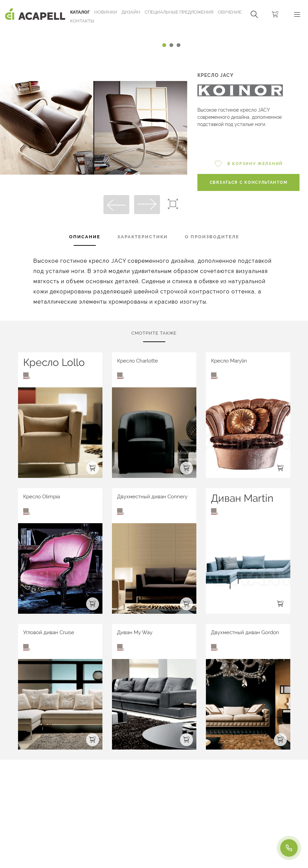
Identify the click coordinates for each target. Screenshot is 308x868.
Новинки (106, 12)
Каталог (80, 12)
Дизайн (131, 12)
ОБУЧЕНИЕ (230, 12)
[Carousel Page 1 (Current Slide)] (164, 45)
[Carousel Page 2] (171, 45)
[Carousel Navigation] (94, 32)
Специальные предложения (179, 12)
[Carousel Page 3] (179, 45)
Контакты (82, 21)
